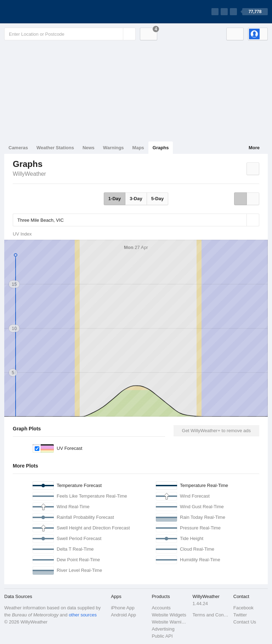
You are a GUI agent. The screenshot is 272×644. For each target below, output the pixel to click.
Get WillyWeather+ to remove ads (216, 431)
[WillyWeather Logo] (38, 12)
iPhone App (123, 608)
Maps (138, 148)
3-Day (136, 199)
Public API (162, 636)
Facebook (243, 608)
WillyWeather (29, 174)
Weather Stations (55, 148)
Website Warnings (170, 622)
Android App (123, 615)
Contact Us (245, 622)
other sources (83, 615)
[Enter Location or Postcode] (70, 34)
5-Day (157, 199)
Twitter (240, 615)
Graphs (161, 148)
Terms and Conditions (211, 615)
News (89, 148)
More (254, 148)
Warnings (114, 148)
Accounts (161, 608)
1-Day (115, 199)
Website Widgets (169, 615)
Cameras (18, 148)
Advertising (163, 629)
